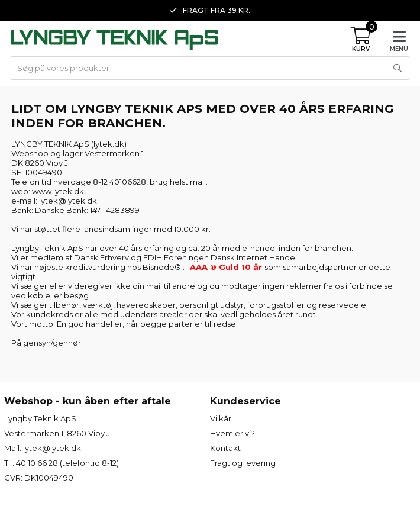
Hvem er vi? (232, 433)
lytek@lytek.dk (52, 448)
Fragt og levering (243, 463)
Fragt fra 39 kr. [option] (210, 10)
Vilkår (221, 418)
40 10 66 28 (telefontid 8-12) (67, 463)
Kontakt (225, 448)
